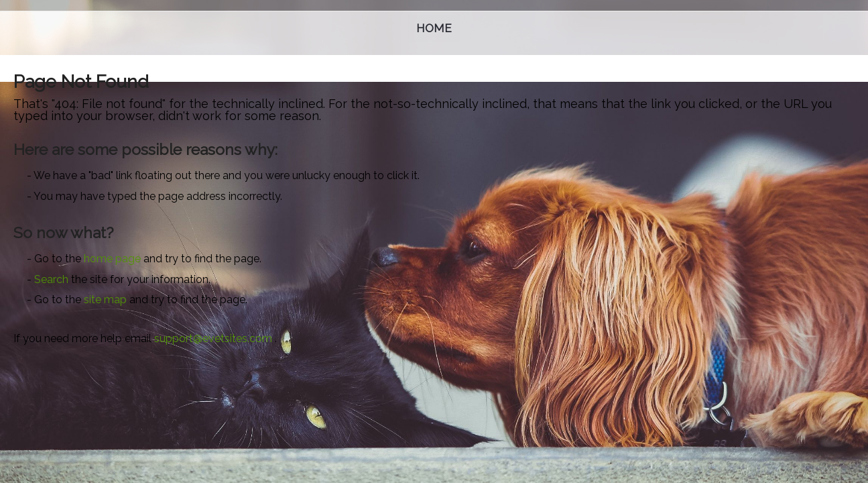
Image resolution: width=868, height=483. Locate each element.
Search (51, 279)
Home (434, 28)
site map (105, 300)
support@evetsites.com (213, 338)
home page (112, 259)
